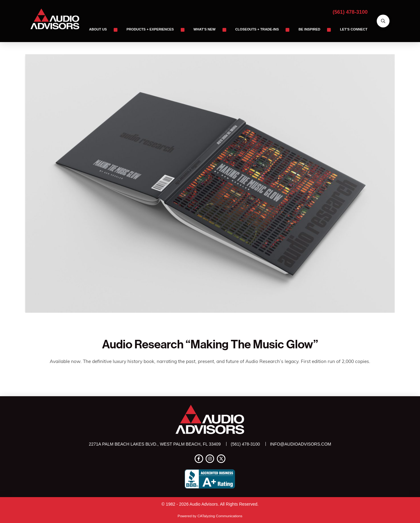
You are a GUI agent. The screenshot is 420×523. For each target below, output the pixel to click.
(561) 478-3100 (350, 12)
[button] (383, 21)
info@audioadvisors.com (301, 444)
